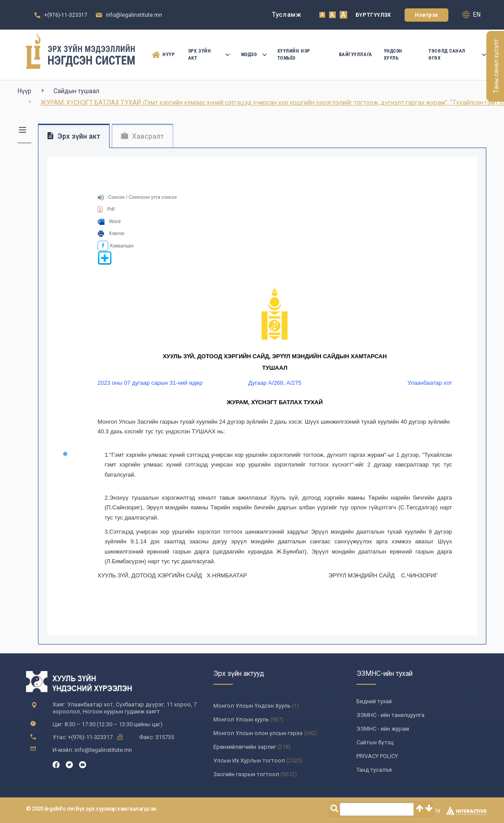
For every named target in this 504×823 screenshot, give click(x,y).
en (472, 15)
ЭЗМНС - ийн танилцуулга (390, 715)
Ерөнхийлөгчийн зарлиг (245, 747)
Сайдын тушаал (76, 91)
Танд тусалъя (374, 770)
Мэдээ (254, 55)
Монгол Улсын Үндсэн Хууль (252, 706)
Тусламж (287, 15)
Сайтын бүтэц (375, 742)
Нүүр (163, 55)
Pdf (106, 209)
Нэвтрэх (426, 15)
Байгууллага (356, 55)
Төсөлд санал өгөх (457, 55)
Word (109, 221)
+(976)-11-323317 (66, 15)
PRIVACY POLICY (377, 756)
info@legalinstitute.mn (134, 15)
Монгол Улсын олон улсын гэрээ (258, 733)
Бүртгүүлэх (373, 15)
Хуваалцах (116, 246)
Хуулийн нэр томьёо (294, 55)
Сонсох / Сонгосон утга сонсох (137, 197)
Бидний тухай (374, 701)
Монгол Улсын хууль (241, 719)
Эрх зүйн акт (209, 55)
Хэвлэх (111, 233)
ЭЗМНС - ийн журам (383, 729)
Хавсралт (142, 136)
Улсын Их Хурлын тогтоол (249, 760)
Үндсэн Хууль (393, 55)
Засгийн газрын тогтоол (246, 774)
